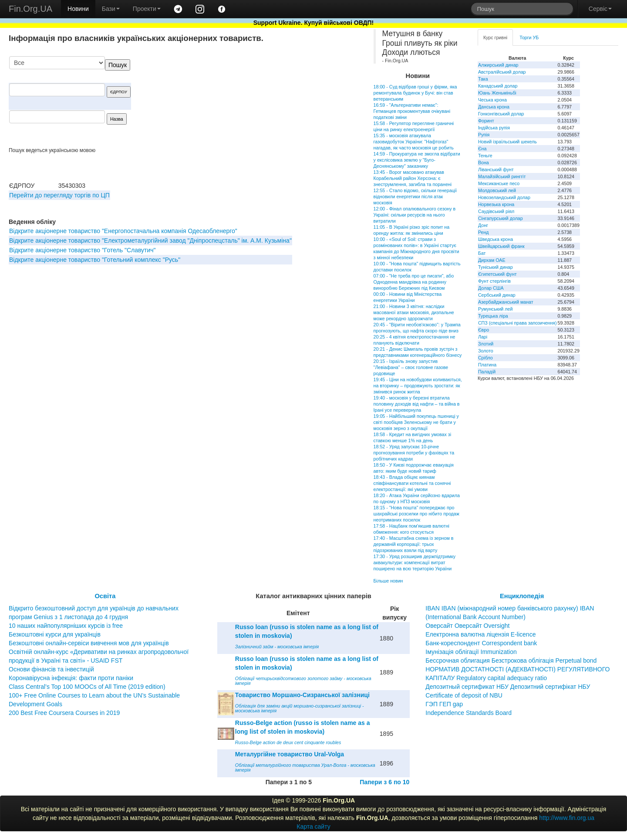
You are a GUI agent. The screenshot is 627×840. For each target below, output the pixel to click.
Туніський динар (496, 267)
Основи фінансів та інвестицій (51, 669)
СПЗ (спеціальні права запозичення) (517, 323)
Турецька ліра (493, 316)
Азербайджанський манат (506, 302)
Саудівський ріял (496, 211)
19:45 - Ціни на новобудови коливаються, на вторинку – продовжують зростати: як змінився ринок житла (418, 386)
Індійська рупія (494, 128)
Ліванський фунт (496, 169)
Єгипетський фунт (497, 274)
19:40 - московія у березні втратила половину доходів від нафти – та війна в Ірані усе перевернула (417, 404)
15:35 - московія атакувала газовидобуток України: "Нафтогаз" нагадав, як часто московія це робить (414, 142)
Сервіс (600, 9)
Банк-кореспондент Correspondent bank (481, 643)
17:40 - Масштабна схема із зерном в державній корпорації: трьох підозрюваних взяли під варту (414, 544)
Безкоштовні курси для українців (55, 634)
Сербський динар (497, 295)
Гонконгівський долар (501, 114)
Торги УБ (529, 37)
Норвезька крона (496, 204)
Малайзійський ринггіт (502, 176)
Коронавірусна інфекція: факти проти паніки (71, 678)
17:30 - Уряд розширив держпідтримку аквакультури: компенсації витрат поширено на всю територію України (415, 562)
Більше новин (388, 581)
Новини (78, 9)
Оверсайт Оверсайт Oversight (467, 626)
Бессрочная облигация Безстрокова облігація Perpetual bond (511, 660)
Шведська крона (496, 239)
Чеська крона (492, 100)
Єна (482, 149)
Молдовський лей (497, 190)
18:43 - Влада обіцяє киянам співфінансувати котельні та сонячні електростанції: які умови (412, 483)
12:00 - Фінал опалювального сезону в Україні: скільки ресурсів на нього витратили (415, 215)
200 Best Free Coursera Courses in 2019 (64, 713)
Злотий (486, 344)
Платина (487, 365)
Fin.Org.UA (30, 9)
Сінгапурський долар (501, 218)
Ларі (483, 337)
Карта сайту (313, 826)
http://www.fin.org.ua (567, 818)
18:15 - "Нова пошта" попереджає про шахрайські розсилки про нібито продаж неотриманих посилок (416, 514)
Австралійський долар (502, 72)
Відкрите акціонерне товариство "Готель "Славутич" (83, 250)
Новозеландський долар (504, 197)
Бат (482, 253)
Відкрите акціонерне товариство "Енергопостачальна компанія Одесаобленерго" (123, 231)
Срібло (485, 358)
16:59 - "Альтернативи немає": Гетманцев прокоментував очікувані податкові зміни (412, 111)
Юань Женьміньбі (497, 93)
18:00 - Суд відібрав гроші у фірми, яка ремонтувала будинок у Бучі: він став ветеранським (415, 93)
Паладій (487, 372)
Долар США (491, 288)
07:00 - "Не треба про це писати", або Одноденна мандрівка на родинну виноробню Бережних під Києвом (414, 282)
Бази (111, 9)
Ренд (484, 232)
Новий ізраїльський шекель (507, 142)
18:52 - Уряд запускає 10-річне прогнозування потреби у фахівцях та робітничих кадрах (414, 453)
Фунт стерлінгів (494, 281)
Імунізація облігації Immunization (471, 652)
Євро (484, 330)
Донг (483, 225)
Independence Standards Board (469, 713)
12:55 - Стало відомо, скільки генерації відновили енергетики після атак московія (415, 196)
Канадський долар (498, 86)
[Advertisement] (293, 102)
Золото (486, 351)
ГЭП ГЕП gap (444, 704)
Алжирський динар (498, 65)
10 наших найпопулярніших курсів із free (66, 626)
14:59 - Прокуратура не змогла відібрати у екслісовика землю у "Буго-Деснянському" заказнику (417, 160)
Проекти (147, 9)
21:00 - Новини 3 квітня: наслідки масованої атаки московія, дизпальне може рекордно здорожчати (414, 312)
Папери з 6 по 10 (384, 782)
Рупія (484, 135)
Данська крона (494, 107)
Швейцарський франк (501, 246)
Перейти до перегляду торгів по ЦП (59, 195)
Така (483, 79)
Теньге (485, 156)
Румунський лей (495, 309)
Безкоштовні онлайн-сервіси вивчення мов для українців (89, 643)
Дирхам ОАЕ (492, 260)
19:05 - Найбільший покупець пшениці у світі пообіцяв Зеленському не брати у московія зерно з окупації (416, 422)
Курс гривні (495, 37)
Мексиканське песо (499, 183)
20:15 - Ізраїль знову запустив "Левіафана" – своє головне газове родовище (411, 367)
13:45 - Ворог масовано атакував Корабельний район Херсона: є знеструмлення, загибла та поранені (413, 178)
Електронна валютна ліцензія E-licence (480, 634)
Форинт (486, 121)
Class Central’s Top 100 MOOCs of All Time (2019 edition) (87, 687)
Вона (484, 163)
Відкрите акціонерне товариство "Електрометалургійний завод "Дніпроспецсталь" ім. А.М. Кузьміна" (150, 240)
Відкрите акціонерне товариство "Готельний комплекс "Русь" (95, 260)
